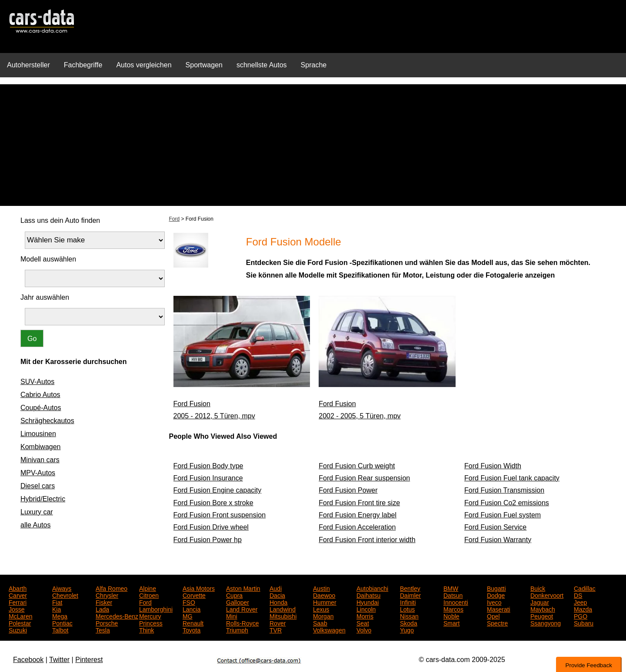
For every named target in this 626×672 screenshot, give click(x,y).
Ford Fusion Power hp (208, 540)
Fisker (104, 602)
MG (188, 616)
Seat (363, 622)
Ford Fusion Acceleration (357, 527)
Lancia (191, 609)
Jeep (580, 602)
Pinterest (89, 660)
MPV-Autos (38, 473)
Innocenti (456, 602)
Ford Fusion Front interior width (367, 540)
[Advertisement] (313, 145)
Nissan (409, 616)
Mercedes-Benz (117, 616)
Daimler (410, 595)
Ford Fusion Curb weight (357, 466)
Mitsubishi (283, 616)
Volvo (364, 629)
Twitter (59, 660)
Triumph (237, 629)
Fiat (57, 602)
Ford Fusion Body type (208, 466)
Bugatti (496, 588)
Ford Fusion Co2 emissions (507, 503)
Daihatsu (368, 595)
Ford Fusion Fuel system (503, 515)
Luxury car (37, 512)
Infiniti (408, 602)
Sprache (314, 65)
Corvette (194, 595)
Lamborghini (156, 609)
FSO (189, 602)
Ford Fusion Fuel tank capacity (512, 478)
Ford (175, 219)
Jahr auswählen (45, 297)
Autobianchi (372, 588)
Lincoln (366, 609)
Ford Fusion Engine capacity (218, 490)
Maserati (499, 609)
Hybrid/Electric (43, 499)
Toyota (191, 629)
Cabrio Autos (40, 395)
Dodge (496, 595)
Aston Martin (243, 588)
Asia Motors (199, 588)
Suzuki (18, 629)
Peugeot (542, 616)
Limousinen (38, 434)
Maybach (543, 609)
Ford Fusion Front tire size (359, 503)
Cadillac (585, 588)
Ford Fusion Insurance (208, 478)
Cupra (234, 595)
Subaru (584, 622)
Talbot (60, 629)
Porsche (107, 622)
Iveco (494, 602)
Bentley (410, 588)
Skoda (409, 622)
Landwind (283, 609)
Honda (278, 602)
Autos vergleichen (144, 65)
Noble (451, 616)
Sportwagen (204, 65)
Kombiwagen (41, 447)
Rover (278, 622)
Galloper (238, 602)
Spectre (497, 622)
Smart (451, 622)
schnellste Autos (262, 65)
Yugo (407, 629)
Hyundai (368, 602)
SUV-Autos (37, 382)
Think (147, 629)
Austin (321, 588)
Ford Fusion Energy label (358, 515)
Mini (232, 616)
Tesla (103, 629)
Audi (276, 588)
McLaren (20, 616)
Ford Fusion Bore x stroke (213, 503)
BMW (451, 588)
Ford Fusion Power (348, 490)
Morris (365, 616)
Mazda (583, 609)
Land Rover (242, 609)
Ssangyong (546, 622)
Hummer (325, 602)
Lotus (407, 609)
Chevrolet (65, 595)
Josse (17, 609)
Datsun (453, 595)
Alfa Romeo (112, 588)
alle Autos (35, 525)
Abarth (18, 588)
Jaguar (540, 602)
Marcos (453, 609)
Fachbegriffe (83, 65)
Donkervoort (547, 595)
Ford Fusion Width (493, 466)
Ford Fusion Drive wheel (211, 527)
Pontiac (62, 622)
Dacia (277, 595)
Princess (151, 622)
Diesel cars (38, 486)
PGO (581, 616)
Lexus (321, 609)
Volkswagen (329, 629)
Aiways (62, 588)
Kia (57, 609)
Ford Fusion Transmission (504, 490)
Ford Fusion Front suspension (220, 515)
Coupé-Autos (41, 408)
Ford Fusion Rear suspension (364, 478)
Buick (538, 588)
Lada (102, 609)
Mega (60, 616)
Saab (320, 622)
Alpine (148, 588)
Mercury (150, 616)
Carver (18, 595)
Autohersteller (28, 65)
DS (578, 595)
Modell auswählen (48, 259)
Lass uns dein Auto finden (60, 220)
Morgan (323, 616)
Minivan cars (40, 460)
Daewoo (324, 595)
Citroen (149, 595)
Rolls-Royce (242, 622)
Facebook (28, 660)
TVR (276, 629)
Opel (493, 616)
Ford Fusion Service (495, 527)
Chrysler (107, 595)
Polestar (20, 622)
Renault (193, 622)
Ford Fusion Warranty (498, 540)
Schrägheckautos (47, 421)
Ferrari (18, 602)
